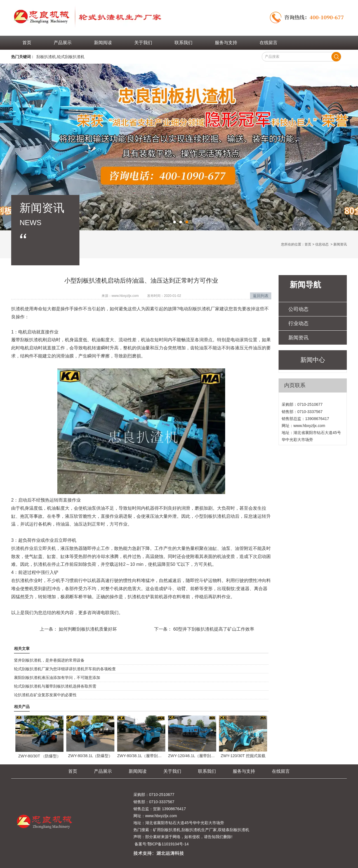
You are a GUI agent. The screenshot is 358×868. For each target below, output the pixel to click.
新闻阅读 (103, 43)
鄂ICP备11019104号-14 (168, 844)
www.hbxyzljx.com (125, 296)
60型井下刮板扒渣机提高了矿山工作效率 (213, 629)
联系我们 (183, 43)
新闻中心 (313, 360)
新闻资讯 (298, 338)
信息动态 (322, 244)
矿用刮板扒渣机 (167, 830)
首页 (27, 43)
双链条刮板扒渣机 (234, 830)
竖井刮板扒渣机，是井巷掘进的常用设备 (49, 660)
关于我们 (143, 43)
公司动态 (298, 309)
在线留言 (268, 43)
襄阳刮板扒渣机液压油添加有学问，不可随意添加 (57, 678)
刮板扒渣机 (46, 57)
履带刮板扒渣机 (27, 340)
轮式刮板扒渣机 (71, 57)
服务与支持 (226, 43)
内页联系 (295, 385)
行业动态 (298, 323)
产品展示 (63, 43)
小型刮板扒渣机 (210, 516)
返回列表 (261, 296)
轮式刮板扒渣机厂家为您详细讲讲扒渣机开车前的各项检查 (65, 669)
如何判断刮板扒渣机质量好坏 (87, 629)
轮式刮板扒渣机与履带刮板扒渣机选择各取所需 (55, 686)
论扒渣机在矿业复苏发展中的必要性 (45, 695)
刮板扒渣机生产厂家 (199, 830)
